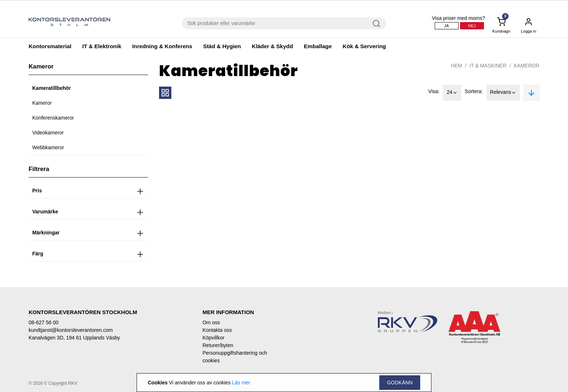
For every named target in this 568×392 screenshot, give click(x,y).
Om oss (211, 322)
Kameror (42, 103)
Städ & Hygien (222, 46)
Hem (457, 66)
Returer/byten (218, 345)
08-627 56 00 (44, 322)
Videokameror (48, 133)
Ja (446, 26)
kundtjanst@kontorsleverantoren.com (71, 330)
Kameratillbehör (52, 88)
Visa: (434, 91)
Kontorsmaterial (50, 46)
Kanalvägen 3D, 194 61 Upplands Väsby (74, 338)
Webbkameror (48, 147)
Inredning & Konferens (162, 46)
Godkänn (400, 383)
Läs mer (241, 383)
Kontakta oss (217, 330)
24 (452, 93)
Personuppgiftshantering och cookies (235, 357)
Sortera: (474, 91)
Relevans (503, 93)
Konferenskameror (53, 118)
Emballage (318, 46)
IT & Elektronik (102, 46)
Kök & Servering (364, 46)
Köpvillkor (214, 338)
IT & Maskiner (488, 66)
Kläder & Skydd (272, 46)
